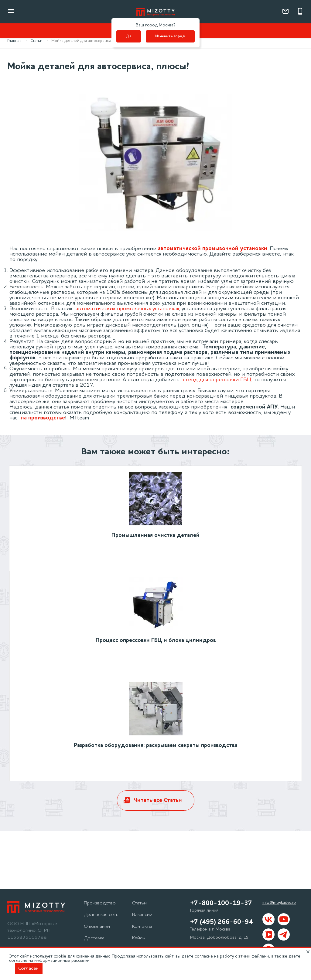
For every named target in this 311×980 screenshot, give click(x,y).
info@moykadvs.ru (279, 903)
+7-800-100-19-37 (221, 903)
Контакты (142, 927)
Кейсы (139, 938)
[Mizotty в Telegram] (284, 934)
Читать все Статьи (158, 800)
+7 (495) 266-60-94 (221, 922)
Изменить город (170, 36)
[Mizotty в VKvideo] (268, 934)
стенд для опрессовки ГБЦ (217, 380)
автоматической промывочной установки (213, 249)
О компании (97, 927)
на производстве (43, 418)
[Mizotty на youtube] (284, 919)
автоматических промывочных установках (127, 309)
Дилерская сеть (101, 915)
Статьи (139, 903)
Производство (100, 903)
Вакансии (142, 915)
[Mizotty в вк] (268, 919)
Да (128, 36)
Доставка (94, 938)
